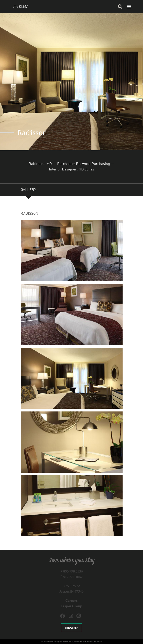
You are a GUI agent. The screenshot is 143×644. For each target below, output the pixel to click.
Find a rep (71, 628)
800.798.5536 (72, 571)
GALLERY (28, 190)
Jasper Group (72, 606)
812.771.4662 (71, 577)
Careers (71, 600)
